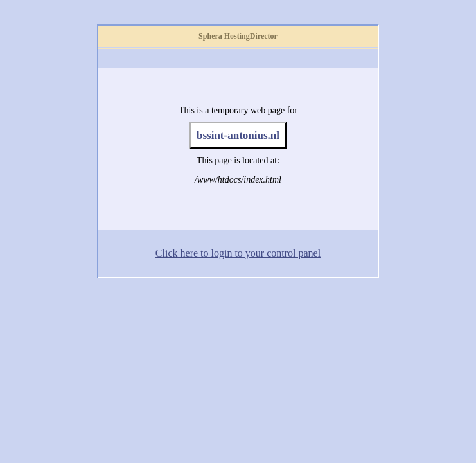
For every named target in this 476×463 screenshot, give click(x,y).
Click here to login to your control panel (238, 253)
